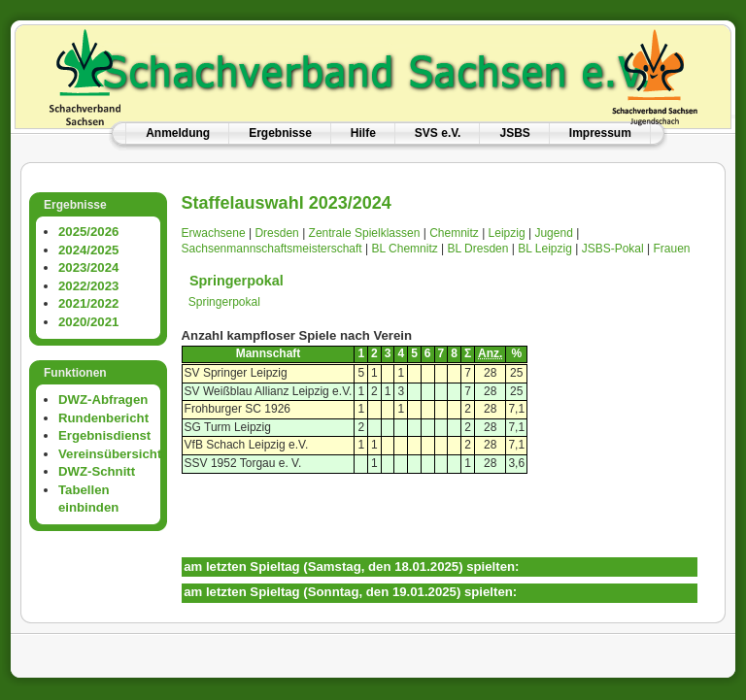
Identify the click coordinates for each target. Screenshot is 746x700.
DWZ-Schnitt (97, 471)
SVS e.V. (438, 133)
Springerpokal (237, 281)
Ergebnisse (280, 133)
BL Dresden (478, 249)
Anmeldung (178, 133)
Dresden (276, 233)
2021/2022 (88, 303)
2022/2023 (88, 286)
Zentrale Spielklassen (365, 233)
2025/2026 (88, 232)
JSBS (514, 133)
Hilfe (363, 133)
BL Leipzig (545, 249)
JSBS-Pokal (613, 249)
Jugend (553, 233)
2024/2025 (88, 250)
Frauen (671, 249)
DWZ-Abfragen (103, 400)
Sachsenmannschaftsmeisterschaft (272, 249)
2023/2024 (88, 267)
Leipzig (507, 233)
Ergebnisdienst (104, 435)
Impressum (600, 133)
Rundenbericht (103, 418)
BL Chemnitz (404, 249)
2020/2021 (88, 322)
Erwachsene (214, 233)
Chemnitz (454, 233)
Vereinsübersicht (110, 454)
